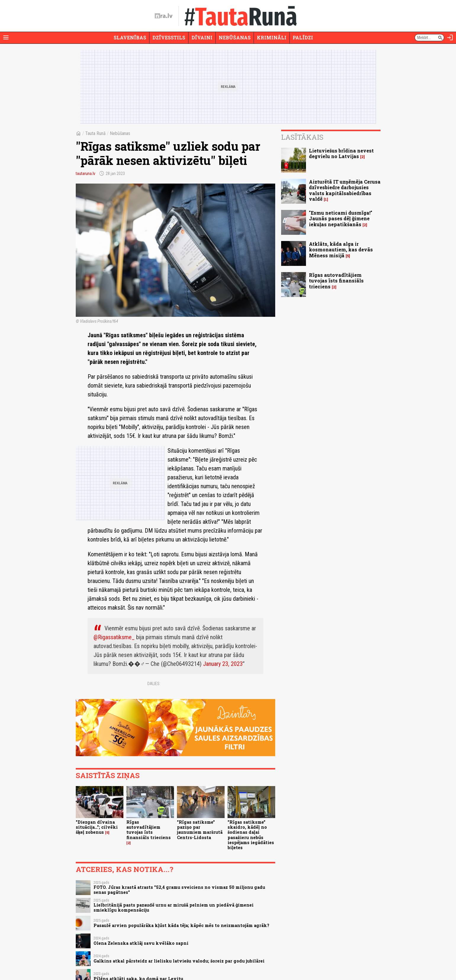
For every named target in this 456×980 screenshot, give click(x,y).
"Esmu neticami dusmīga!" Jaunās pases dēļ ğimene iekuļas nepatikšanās (341, 218)
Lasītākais (302, 137)
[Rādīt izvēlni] (6, 38)
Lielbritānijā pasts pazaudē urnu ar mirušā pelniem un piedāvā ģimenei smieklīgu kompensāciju (174, 907)
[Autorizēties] (450, 38)
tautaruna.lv (86, 173)
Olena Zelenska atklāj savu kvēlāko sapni (141, 943)
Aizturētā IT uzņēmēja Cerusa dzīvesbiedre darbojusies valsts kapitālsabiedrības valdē (345, 190)
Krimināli (272, 37)
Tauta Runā (95, 133)
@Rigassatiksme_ (114, 637)
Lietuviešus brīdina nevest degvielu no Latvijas (341, 153)
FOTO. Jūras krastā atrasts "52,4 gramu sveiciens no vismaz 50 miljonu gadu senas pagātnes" (179, 890)
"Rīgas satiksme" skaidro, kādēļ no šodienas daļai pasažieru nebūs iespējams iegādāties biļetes (251, 835)
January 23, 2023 (223, 664)
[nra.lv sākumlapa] (164, 16)
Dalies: (154, 684)
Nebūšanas (235, 37)
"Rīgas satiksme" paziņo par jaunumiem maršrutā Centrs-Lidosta (200, 830)
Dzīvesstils (169, 37)
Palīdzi (303, 37)
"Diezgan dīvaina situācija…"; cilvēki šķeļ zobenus (97, 827)
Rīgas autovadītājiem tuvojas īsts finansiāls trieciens (149, 830)
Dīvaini (202, 37)
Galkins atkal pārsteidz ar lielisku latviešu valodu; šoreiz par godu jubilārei (179, 961)
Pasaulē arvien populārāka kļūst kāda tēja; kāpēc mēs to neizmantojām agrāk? (181, 925)
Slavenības (130, 37)
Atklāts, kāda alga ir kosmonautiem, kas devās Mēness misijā (341, 249)
